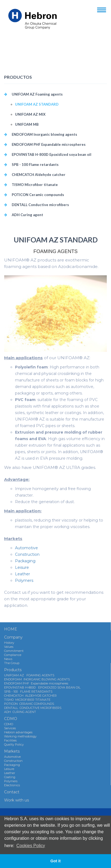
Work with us (16, 800)
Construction (27, 554)
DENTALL (40, 205)
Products (13, 670)
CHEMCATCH (39, 175)
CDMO (11, 719)
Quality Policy (14, 744)
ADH (27, 215)
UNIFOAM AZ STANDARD (37, 104)
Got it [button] (56, 861)
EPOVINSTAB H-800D (52, 154)
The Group (12, 663)
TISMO (35, 185)
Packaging (25, 561)
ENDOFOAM (44, 134)
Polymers (24, 580)
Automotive (26, 548)
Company (13, 637)
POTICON (38, 195)
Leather (22, 574)
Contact (12, 792)
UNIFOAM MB (27, 124)
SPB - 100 (35, 165)
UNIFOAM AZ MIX (30, 114)
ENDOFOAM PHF (49, 144)
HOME (11, 629)
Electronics (12, 785)
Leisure (22, 567)
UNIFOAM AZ (37, 94)
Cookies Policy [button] (31, 846)
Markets (12, 751)
